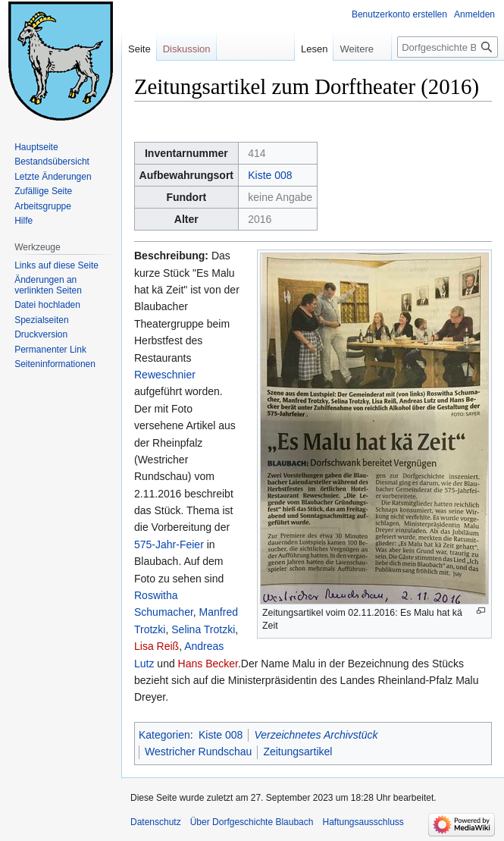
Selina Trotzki (203, 629)
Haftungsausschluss (363, 822)
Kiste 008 (270, 175)
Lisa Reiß (157, 646)
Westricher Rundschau (198, 752)
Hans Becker (208, 664)
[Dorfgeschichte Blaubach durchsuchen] (448, 47)
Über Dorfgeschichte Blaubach (252, 822)
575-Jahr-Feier (169, 544)
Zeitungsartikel (297, 752)
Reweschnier (165, 375)
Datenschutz (156, 822)
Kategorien (164, 735)
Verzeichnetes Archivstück (316, 735)
